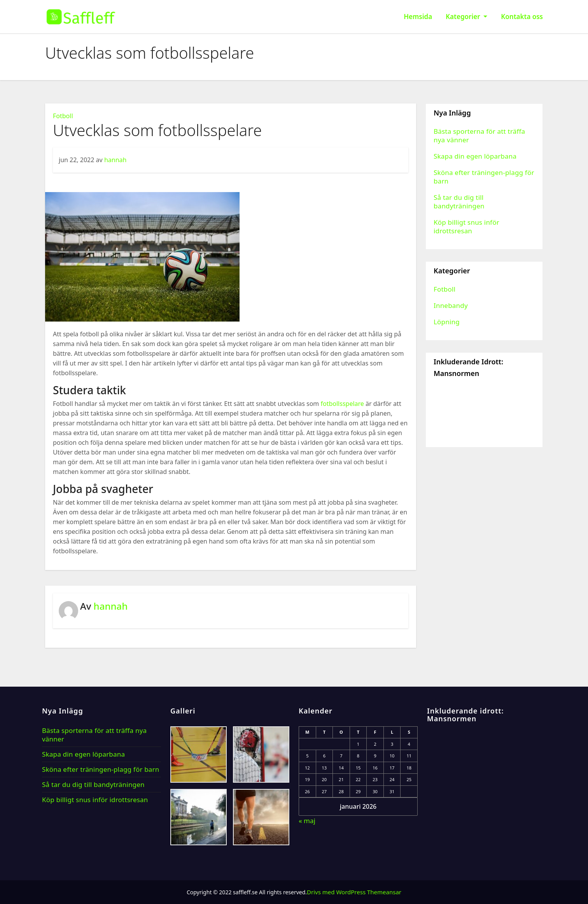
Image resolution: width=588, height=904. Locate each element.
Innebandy (451, 305)
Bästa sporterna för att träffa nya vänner (479, 136)
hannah (115, 160)
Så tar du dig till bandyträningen (459, 202)
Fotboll (63, 116)
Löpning (447, 322)
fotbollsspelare (342, 404)
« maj (307, 821)
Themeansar (384, 892)
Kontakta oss (522, 17)
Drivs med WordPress (337, 892)
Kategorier (466, 17)
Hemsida (418, 17)
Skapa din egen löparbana (475, 156)
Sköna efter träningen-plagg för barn (484, 177)
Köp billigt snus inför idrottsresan (466, 226)
